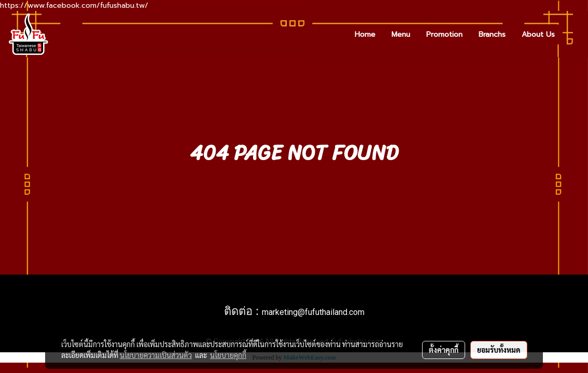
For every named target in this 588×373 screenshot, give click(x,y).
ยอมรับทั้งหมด (499, 350)
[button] (572, 34)
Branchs (492, 34)
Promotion (444, 34)
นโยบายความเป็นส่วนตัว (156, 355)
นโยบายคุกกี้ (228, 355)
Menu (401, 34)
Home (365, 34)
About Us (538, 34)
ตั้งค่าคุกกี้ (444, 350)
